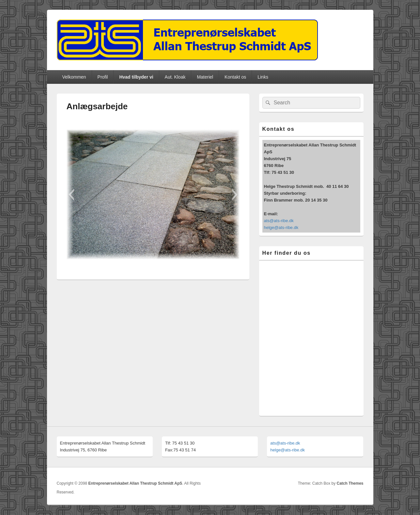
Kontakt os (235, 77)
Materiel (205, 77)
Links (263, 77)
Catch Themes (350, 483)
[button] (71, 195)
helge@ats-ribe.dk (281, 227)
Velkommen (74, 77)
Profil (103, 77)
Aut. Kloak (175, 77)
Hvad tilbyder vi (136, 77)
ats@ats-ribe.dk (279, 221)
